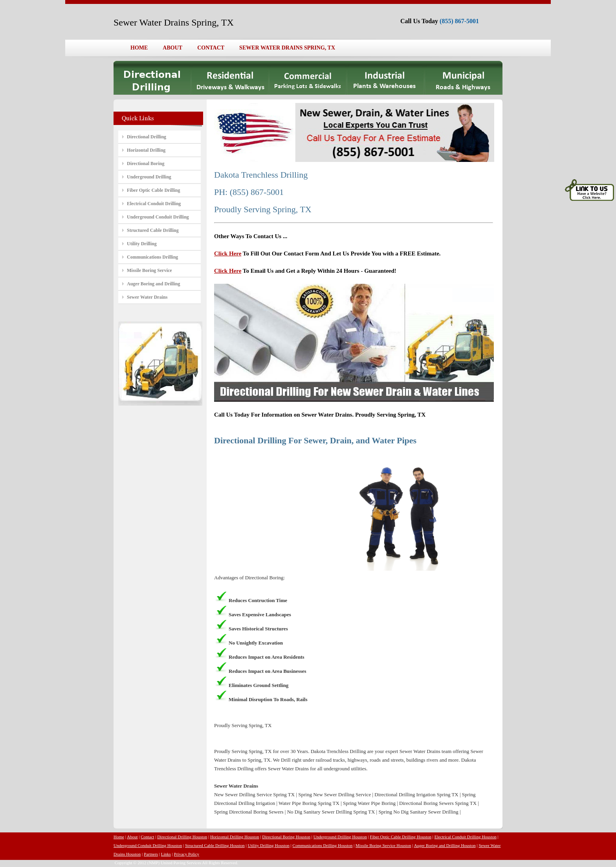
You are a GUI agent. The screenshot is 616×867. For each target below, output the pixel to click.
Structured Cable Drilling (153, 230)
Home (119, 837)
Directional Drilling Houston (182, 837)
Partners (151, 854)
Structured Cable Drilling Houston (215, 845)
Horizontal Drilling (146, 150)
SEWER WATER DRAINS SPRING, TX (287, 48)
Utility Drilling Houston (269, 845)
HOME (139, 48)
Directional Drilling (147, 137)
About (132, 837)
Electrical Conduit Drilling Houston (466, 837)
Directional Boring (146, 163)
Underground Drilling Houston (340, 837)
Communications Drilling (152, 257)
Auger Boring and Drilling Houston (445, 845)
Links (166, 854)
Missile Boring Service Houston (383, 845)
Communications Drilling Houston (323, 845)
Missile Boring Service (149, 270)
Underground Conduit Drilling (158, 217)
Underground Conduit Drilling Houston (148, 845)
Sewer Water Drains (147, 297)
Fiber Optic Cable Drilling (153, 190)
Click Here (228, 253)
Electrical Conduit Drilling (154, 204)
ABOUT (172, 48)
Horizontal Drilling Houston (235, 837)
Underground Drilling (149, 177)
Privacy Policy (187, 854)
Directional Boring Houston (286, 837)
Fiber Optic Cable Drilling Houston (401, 837)
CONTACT (211, 48)
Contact (147, 837)
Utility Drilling (142, 244)
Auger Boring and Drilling (153, 284)
